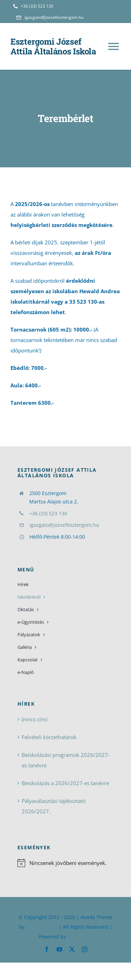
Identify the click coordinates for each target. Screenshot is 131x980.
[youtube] (59, 949)
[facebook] (47, 949)
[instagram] (85, 949)
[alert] (65, 863)
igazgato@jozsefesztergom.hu (64, 525)
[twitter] (72, 949)
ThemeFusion (42, 927)
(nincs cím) (34, 719)
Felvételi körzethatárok (49, 737)
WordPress (80, 937)
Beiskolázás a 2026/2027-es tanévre (65, 783)
